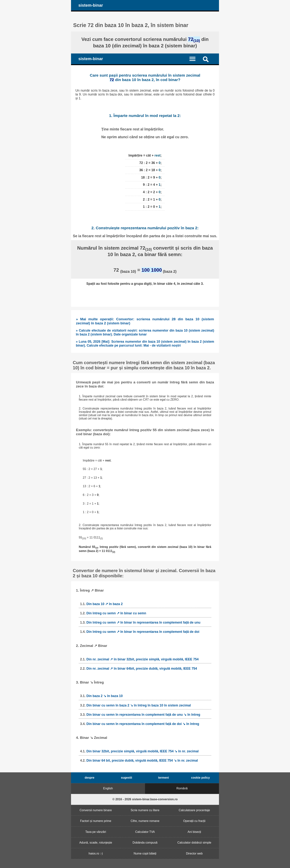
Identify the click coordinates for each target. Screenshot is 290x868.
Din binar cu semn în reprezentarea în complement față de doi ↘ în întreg (143, 724)
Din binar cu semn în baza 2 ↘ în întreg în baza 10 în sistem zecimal (139, 705)
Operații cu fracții (194, 821)
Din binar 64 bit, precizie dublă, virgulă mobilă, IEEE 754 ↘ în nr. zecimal (142, 760)
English (108, 788)
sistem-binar (91, 5)
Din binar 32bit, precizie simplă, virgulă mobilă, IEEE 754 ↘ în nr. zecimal (143, 751)
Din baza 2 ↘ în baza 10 (104, 696)
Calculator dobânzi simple (194, 843)
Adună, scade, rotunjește (96, 843)
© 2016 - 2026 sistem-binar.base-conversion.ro (145, 799)
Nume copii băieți (145, 853)
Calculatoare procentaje (194, 810)
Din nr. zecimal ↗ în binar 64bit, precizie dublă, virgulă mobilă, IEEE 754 (142, 669)
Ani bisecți (194, 832)
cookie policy (200, 778)
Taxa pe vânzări (96, 832)
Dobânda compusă (145, 843)
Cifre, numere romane (145, 821)
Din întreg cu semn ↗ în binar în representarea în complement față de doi (143, 632)
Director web (194, 853)
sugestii (127, 778)
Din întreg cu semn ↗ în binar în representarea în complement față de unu (143, 622)
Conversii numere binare (96, 810)
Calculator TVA (145, 832)
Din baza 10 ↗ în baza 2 (104, 604)
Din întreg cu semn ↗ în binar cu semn (116, 613)
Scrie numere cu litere (145, 810)
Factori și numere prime (96, 821)
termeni (163, 778)
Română (182, 788)
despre (90, 778)
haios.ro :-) (96, 853)
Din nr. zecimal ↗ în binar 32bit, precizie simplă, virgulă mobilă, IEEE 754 (143, 659)
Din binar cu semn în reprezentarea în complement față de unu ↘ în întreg (143, 715)
